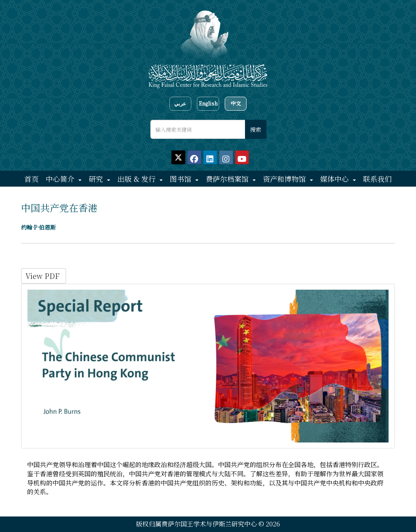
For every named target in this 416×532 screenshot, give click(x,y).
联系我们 (377, 179)
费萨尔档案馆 (228, 179)
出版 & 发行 (137, 179)
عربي (180, 103)
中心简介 (61, 179)
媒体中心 (335, 179)
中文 (236, 103)
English (208, 103)
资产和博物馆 (285, 179)
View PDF (44, 276)
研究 (97, 179)
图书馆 (182, 179)
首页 (31, 179)
